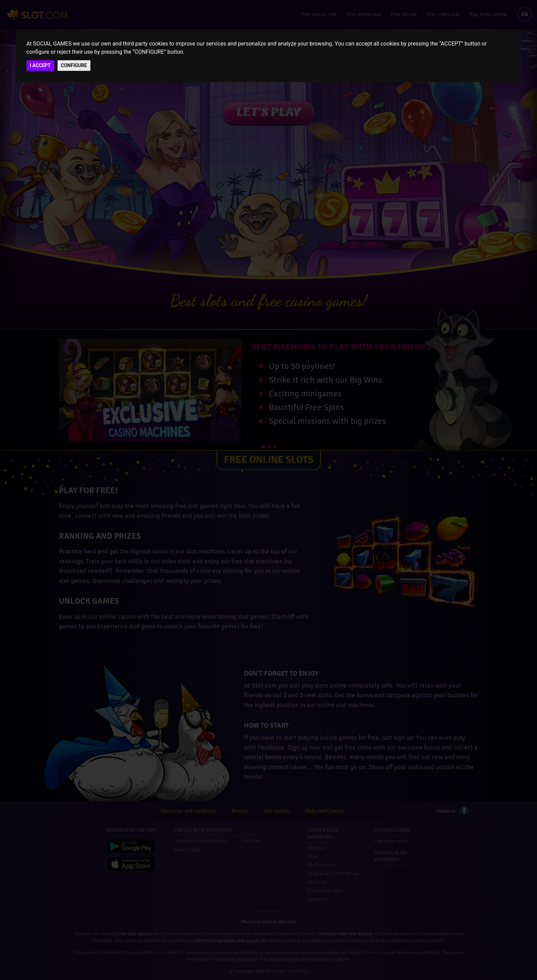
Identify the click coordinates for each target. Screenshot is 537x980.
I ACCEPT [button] (40, 65)
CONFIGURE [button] (74, 65)
